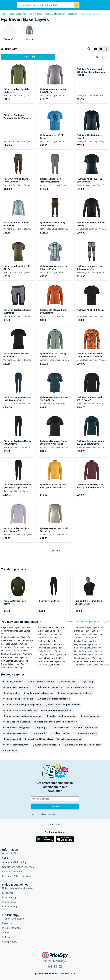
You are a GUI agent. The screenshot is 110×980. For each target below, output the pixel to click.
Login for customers (12, 872)
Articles (6, 933)
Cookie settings (10, 907)
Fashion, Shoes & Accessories (20, 14)
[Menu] (4, 5)
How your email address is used (43, 814)
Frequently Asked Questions (17, 876)
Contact (6, 858)
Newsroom (8, 923)
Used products (10, 942)
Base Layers (73, 14)
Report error (55, 551)
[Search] (77, 5)
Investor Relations (11, 928)
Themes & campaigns (13, 919)
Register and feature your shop (18, 867)
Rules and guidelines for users (18, 888)
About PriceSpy (10, 853)
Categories (8, 937)
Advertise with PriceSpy (14, 862)
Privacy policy (9, 897)
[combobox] (45, 5)
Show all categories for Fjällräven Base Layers (88, 622)
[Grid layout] (96, 49)
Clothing (38, 14)
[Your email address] (55, 799)
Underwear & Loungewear (55, 14)
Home (3, 14)
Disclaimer (8, 893)
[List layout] (101, 49)
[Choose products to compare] (97, 57)
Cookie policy (9, 902)
